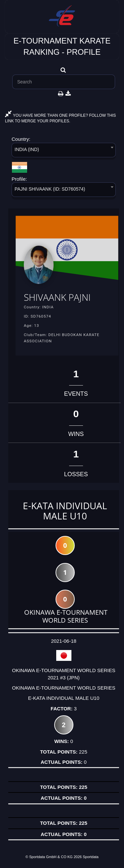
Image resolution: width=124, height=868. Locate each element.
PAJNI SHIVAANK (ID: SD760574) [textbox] (50, 189)
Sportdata (91, 857)
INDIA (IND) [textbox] (27, 149)
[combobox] (64, 151)
